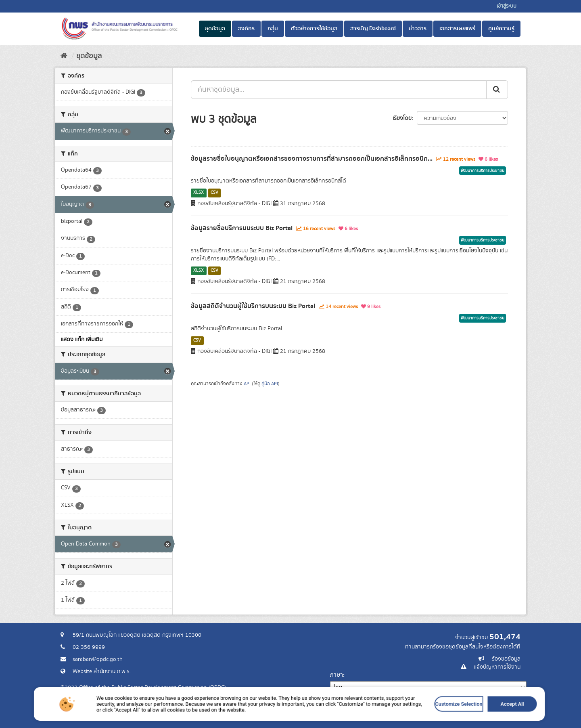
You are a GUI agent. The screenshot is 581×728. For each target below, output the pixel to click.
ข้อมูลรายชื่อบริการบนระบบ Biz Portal (242, 228)
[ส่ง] (497, 90)
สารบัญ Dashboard (373, 29)
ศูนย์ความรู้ (501, 29)
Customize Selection (396, 717)
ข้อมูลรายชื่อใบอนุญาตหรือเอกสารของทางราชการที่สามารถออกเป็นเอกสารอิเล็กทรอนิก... (312, 159)
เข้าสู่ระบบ (507, 6)
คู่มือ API (270, 384)
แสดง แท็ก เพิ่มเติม (82, 340)
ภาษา (336, 675)
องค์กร (246, 29)
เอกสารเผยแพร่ (457, 29)
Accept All (433, 717)
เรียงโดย (402, 118)
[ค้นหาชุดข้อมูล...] (339, 90)
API (247, 384)
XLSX (199, 193)
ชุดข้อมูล (215, 29)
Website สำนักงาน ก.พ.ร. (102, 671)
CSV (214, 193)
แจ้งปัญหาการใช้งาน (497, 667)
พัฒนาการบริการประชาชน (483, 171)
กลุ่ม (273, 29)
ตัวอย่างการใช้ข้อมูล (314, 29)
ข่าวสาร (418, 29)
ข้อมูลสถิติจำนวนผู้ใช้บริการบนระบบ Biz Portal (253, 306)
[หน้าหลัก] (64, 56)
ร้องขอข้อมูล (506, 659)
